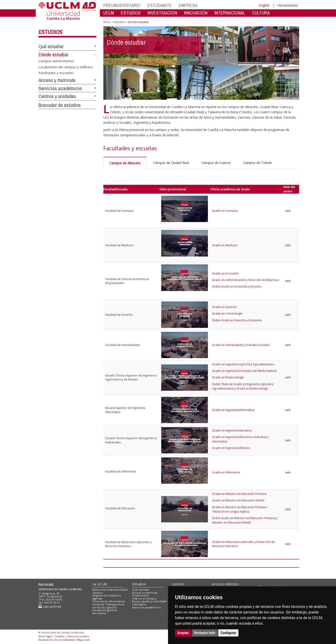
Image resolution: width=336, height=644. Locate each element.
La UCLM (100, 584)
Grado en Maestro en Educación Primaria (239, 494)
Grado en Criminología (227, 313)
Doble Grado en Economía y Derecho (237, 286)
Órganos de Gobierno (107, 595)
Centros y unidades (57, 96)
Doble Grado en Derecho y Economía (237, 320)
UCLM (109, 13)
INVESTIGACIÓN (162, 13)
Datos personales (78, 636)
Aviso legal (45, 636)
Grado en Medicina (225, 245)
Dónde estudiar (53, 55)
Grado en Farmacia (225, 211)
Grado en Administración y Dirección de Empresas (245, 280)
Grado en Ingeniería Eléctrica (231, 448)
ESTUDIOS (131, 13)
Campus (98, 593)
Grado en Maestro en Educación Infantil (238, 500)
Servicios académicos (60, 88)
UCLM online (140, 595)
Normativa (99, 613)
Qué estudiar (51, 46)
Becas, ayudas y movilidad (149, 601)
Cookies (59, 636)
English (264, 5)
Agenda (97, 598)
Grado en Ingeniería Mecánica (232, 430)
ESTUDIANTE (160, 5)
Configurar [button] (228, 633)
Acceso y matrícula (57, 80)
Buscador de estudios (60, 105)
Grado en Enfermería (226, 472)
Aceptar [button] (183, 633)
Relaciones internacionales (110, 590)
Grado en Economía (225, 273)
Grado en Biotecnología (228, 377)
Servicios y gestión (105, 607)
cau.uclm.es (50, 606)
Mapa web (83, 640)
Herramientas (288, 5)
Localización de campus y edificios (66, 67)
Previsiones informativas (109, 601)
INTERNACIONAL (230, 13)
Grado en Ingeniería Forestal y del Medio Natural (244, 371)
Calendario (139, 604)
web (288, 211)
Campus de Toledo (257, 163)
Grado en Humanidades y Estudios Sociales (241, 345)
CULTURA (261, 13)
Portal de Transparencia (108, 604)
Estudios (50, 32)
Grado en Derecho (224, 307)
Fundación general (105, 610)
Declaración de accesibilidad (56, 640)
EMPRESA (188, 5)
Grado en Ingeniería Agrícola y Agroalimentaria (243, 364)
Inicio (107, 22)
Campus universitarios (56, 61)
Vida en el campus (144, 598)
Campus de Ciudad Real (171, 163)
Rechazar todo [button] (205, 633)
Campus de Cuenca (216, 163)
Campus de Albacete (125, 163)
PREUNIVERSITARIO (122, 5)
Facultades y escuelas (56, 73)
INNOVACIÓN (196, 13)
